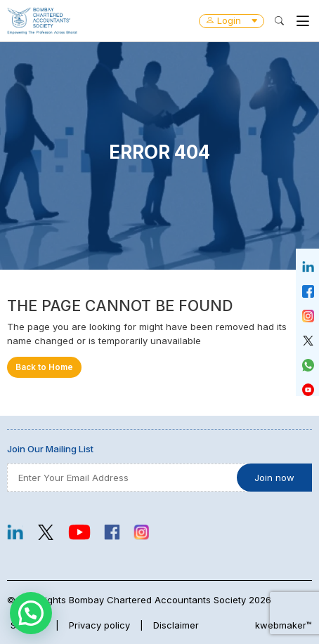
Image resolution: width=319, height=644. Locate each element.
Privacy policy (99, 625)
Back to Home (44, 367)
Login (232, 20)
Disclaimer (176, 625)
